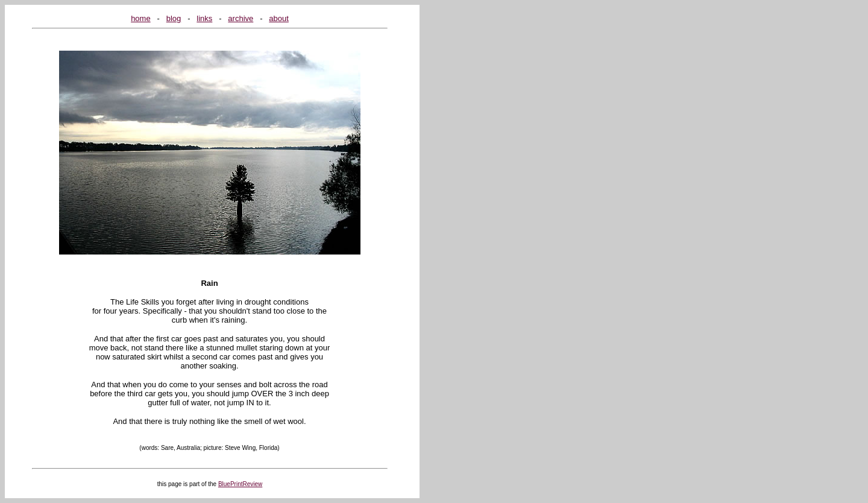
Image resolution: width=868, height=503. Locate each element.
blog (174, 18)
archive (241, 18)
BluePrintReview (240, 484)
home (141, 18)
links (204, 18)
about (279, 18)
